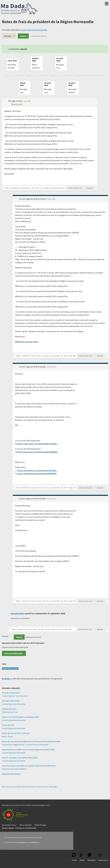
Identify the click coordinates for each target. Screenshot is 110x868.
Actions (8, 36)
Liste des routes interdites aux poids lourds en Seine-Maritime (29, 766)
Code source (103, 857)
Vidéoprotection (9, 709)
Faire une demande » (14, 653)
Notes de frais (8, 725)
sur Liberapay (21, 842)
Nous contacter (26, 825)
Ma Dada (19, 9)
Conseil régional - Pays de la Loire (15, 696)
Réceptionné (17, 104)
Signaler (90, 188)
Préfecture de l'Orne (10, 712)
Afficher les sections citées (27, 342)
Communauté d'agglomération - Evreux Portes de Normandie (25, 745)
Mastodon (92, 857)
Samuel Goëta (17, 613)
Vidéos (82, 857)
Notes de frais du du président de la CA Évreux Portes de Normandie (31, 741)
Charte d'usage (40, 825)
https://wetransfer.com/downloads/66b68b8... (38, 452)
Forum (74, 857)
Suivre (23, 36)
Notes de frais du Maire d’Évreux (16, 733)
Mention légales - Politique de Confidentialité (19, 828)
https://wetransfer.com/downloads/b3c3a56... (38, 444)
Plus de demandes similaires (11, 774)
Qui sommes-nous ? (9, 825)
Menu (107, 3)
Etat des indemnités (11, 693)
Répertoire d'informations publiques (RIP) (21, 717)
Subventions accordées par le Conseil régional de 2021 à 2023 (28, 750)
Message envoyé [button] (15, 101)
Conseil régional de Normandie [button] (32, 199)
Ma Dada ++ (7, 679)
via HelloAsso (34, 842)
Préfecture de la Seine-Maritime (14, 769)
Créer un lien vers (75, 188)
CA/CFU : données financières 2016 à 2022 (20, 758)
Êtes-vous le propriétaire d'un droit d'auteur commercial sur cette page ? (30, 787)
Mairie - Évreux (7, 737)
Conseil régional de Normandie (34, 30)
